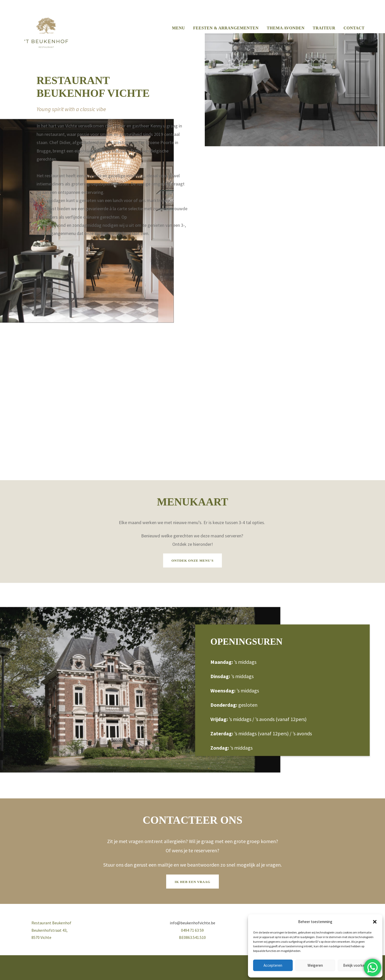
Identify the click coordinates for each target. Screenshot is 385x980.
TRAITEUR (324, 28)
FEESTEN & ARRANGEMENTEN (226, 28)
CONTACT (354, 28)
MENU (179, 28)
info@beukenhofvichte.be (192, 923)
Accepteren (273, 965)
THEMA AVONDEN (286, 28)
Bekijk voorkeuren (358, 965)
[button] (375, 922)
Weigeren (315, 965)
